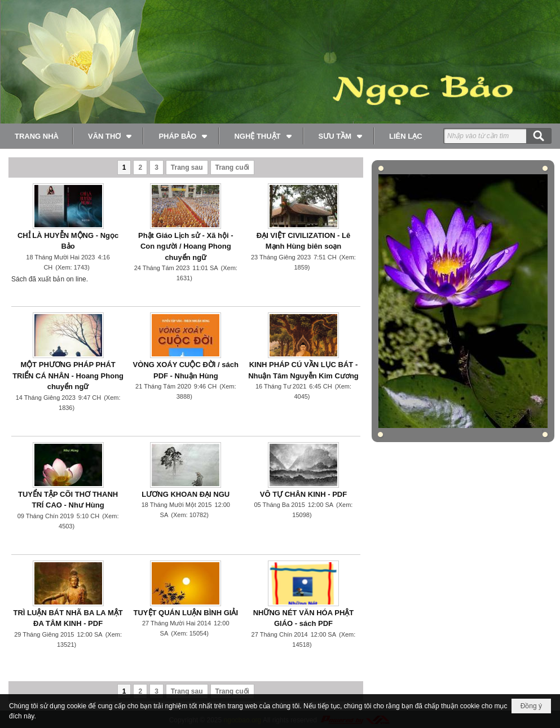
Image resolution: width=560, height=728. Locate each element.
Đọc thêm (111, 289)
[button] (109, 136)
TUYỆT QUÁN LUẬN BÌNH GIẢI (186, 613)
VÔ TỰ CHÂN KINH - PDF (303, 494)
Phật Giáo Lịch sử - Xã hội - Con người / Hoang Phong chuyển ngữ (186, 246)
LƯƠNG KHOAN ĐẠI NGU (186, 494)
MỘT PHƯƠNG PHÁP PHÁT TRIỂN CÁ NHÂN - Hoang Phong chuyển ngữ (68, 376)
